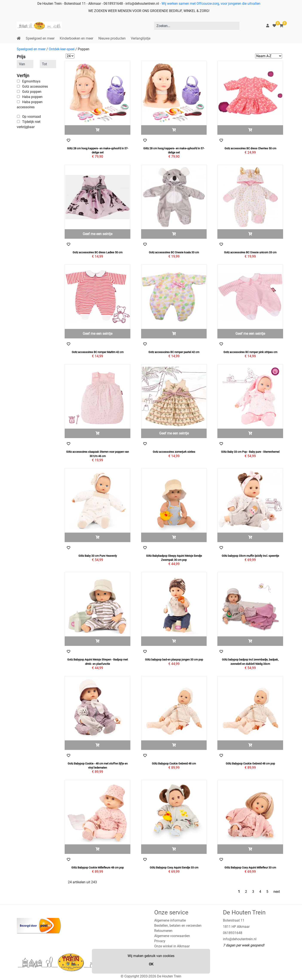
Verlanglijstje (141, 38)
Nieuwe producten (112, 38)
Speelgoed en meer (40, 38)
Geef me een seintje (98, 234)
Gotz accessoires (35, 86)
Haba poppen (32, 97)
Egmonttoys (31, 81)
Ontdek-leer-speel (62, 49)
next (277, 892)
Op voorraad (31, 117)
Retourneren (163, 931)
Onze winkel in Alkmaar (172, 946)
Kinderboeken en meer (76, 38)
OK (151, 964)
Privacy (160, 941)
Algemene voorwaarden (172, 936)
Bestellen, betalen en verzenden (178, 926)
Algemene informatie (170, 920)
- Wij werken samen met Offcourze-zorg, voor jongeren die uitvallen (210, 4)
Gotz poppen (32, 92)
